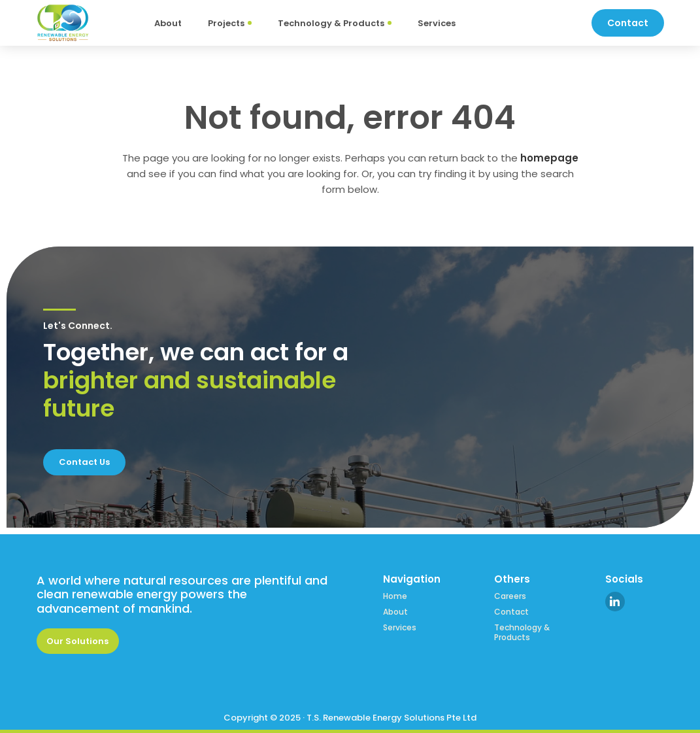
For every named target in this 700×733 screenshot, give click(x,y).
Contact (511, 612)
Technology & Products (522, 633)
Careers (510, 596)
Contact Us (84, 462)
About (395, 612)
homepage (549, 158)
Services (400, 628)
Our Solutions (77, 641)
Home (395, 596)
